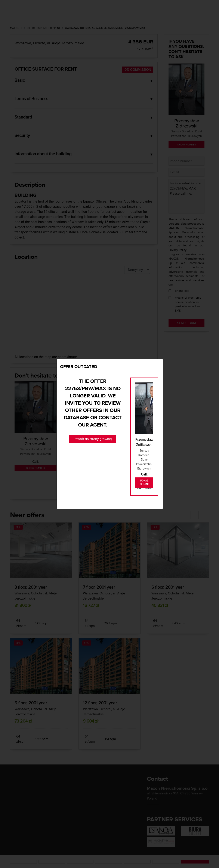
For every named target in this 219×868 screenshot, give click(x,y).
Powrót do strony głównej (93, 439)
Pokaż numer (144, 483)
